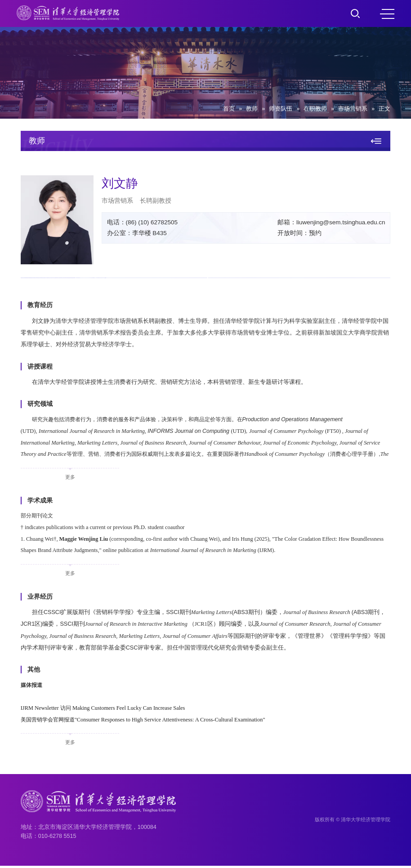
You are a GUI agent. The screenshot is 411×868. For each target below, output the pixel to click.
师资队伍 (281, 109)
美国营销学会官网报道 (147, 722)
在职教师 (315, 109)
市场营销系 (353, 109)
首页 (229, 109)
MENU (387, 14)
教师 (252, 109)
